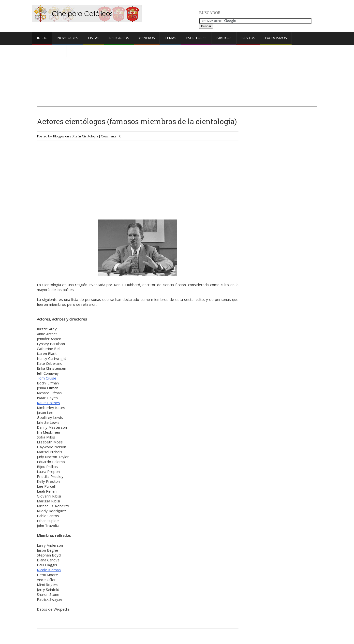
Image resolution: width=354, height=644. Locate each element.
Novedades (68, 38)
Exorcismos (276, 38)
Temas (170, 38)
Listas (94, 38)
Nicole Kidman (49, 570)
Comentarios (49, 51)
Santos (248, 38)
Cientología (90, 136)
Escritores (196, 38)
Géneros (147, 38)
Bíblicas (224, 38)
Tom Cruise (47, 378)
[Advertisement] (177, 63)
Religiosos (119, 38)
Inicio (42, 38)
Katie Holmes (48, 403)
